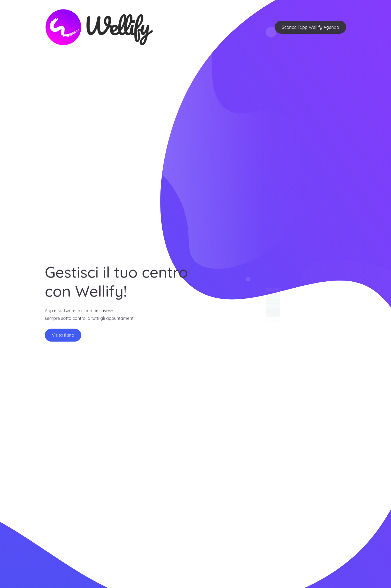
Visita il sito (63, 337)
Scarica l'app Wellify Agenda (310, 27)
